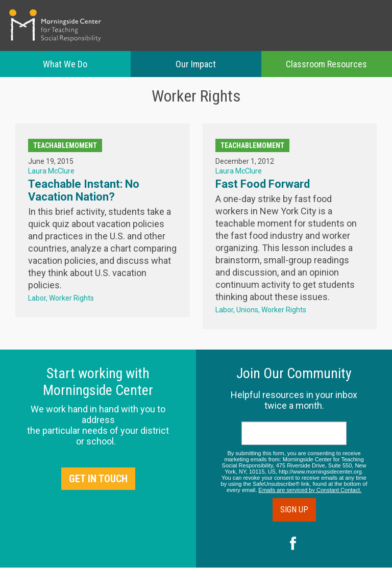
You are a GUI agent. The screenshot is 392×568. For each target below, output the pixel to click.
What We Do (65, 64)
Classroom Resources (326, 64)
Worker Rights (71, 298)
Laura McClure (51, 171)
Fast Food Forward (263, 184)
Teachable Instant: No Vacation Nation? (84, 190)
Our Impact (196, 64)
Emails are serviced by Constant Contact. (310, 490)
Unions (247, 310)
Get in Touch (98, 479)
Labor (37, 298)
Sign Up (294, 510)
